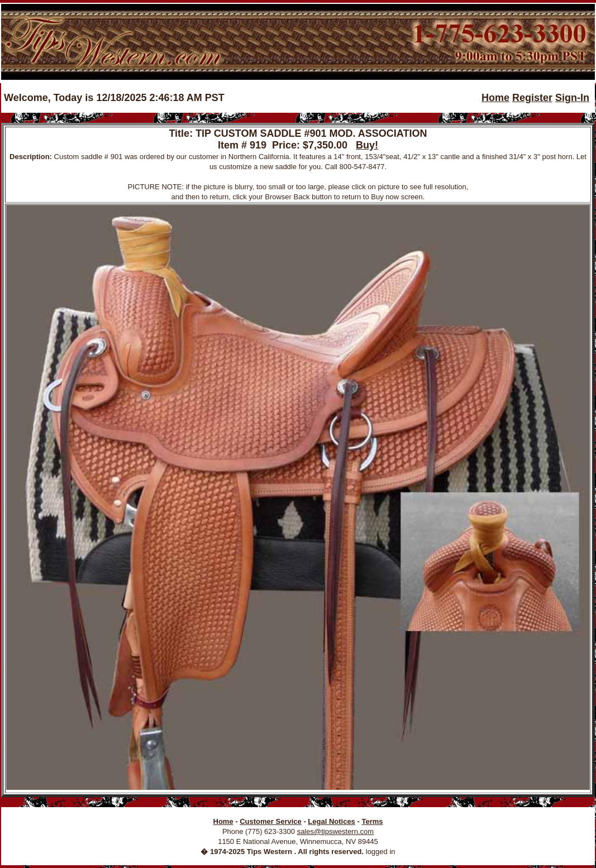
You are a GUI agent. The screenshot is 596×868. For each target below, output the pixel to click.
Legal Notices (332, 821)
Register (532, 98)
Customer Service (271, 821)
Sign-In (572, 98)
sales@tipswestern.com (335, 831)
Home (495, 98)
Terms (372, 821)
